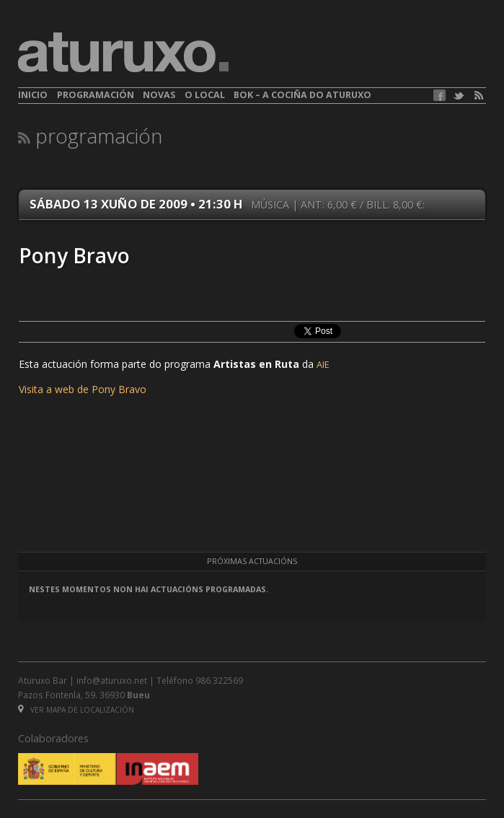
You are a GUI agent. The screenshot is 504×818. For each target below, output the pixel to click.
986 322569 (219, 680)
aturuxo (123, 53)
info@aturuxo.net (112, 680)
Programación (96, 95)
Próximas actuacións (252, 561)
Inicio (33, 95)
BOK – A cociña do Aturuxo (302, 95)
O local (205, 95)
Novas (159, 95)
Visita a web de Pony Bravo (83, 389)
